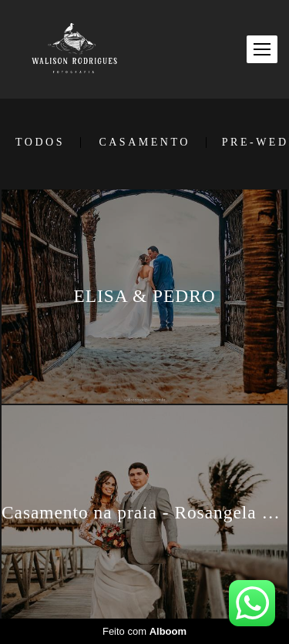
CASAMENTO (144, 143)
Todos (40, 143)
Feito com (144, 631)
